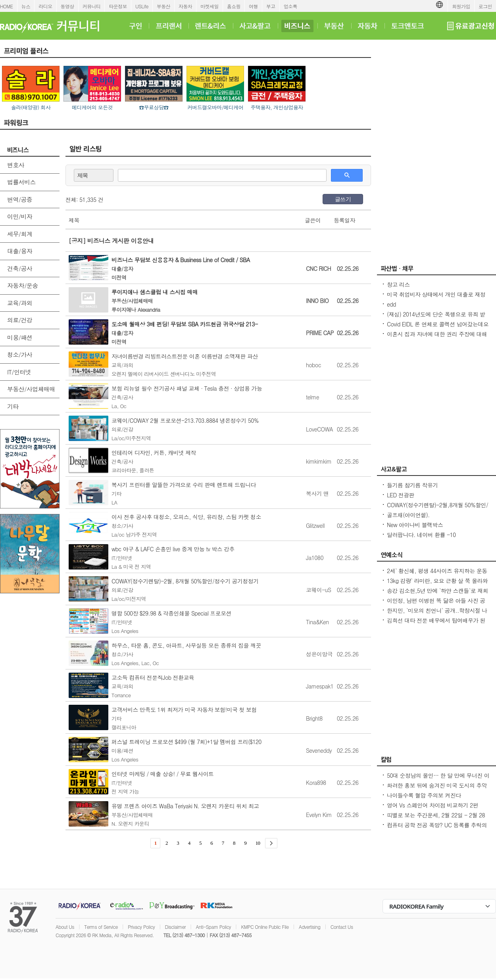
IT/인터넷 (19, 372)
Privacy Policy (141, 927)
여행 (253, 6)
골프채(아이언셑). (408, 515)
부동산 (163, 6)
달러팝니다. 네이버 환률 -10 (421, 535)
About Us (65, 927)
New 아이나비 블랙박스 (415, 525)
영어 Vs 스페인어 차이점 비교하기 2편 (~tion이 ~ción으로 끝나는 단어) (433, 809)
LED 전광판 (401, 495)
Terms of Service (101, 927)
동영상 (67, 6)
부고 (271, 6)
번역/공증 (20, 199)
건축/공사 (20, 268)
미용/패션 (20, 337)
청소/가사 (20, 354)
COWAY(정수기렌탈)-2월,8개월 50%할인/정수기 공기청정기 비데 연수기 (437, 509)
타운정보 (118, 6)
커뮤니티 (92, 6)
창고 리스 (398, 284)
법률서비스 (21, 182)
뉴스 (26, 6)
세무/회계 (20, 234)
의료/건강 (20, 320)
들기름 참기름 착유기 (412, 485)
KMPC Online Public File (265, 927)
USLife (142, 6)
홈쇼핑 (234, 6)
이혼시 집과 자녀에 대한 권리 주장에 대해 (437, 334)
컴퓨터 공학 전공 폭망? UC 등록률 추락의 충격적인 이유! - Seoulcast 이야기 (437, 829)
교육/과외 (20, 303)
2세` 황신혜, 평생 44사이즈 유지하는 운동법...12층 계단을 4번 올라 (437, 575)
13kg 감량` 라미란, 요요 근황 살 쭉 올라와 (437, 581)
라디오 (45, 6)
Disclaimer (175, 927)
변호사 (16, 165)
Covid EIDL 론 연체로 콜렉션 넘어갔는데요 (438, 324)
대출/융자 (20, 251)
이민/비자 (20, 216)
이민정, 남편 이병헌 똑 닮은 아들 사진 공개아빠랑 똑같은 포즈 (436, 604)
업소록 (290, 6)
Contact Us (342, 927)
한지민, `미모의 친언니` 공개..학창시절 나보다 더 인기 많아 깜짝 (437, 614)
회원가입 (461, 6)
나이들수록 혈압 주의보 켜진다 (424, 795)
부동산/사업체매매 (31, 389)
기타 (13, 406)
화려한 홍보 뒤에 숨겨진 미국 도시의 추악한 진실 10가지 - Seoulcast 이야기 (437, 789)
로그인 (485, 6)
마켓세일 (210, 6)
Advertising (310, 927)
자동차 (185, 6)
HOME (7, 6)
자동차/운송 (23, 285)
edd (391, 304)
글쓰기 (343, 199)
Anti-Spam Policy (213, 927)
